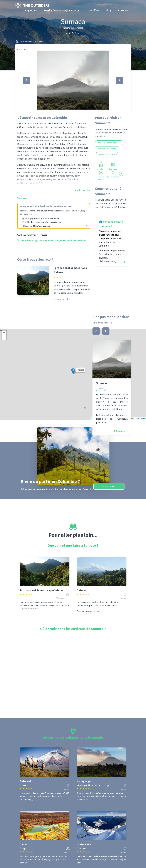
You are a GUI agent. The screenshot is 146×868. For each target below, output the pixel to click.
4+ (122, 173)
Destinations (51, 10)
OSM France (140, 418)
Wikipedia (23, 198)
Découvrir (122, 431)
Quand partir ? (73, 10)
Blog (108, 10)
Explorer (109, 486)
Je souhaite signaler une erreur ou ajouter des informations (52, 240)
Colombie (28, 42)
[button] (73, 80)
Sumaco (40, 42)
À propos (123, 10)
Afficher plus (82, 190)
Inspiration (31, 10)
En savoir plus (62, 299)
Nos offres (93, 10)
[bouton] (96, 331)
